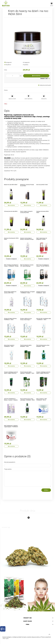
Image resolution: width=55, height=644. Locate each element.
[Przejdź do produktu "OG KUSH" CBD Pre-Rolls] (6, 522)
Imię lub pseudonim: (10, 462)
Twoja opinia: (8, 469)
